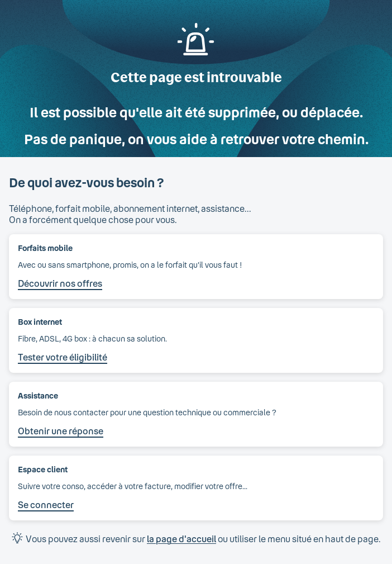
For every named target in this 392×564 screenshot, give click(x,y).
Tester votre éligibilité (63, 357)
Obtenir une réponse (61, 431)
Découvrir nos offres (60, 283)
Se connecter (46, 504)
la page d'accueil (181, 539)
